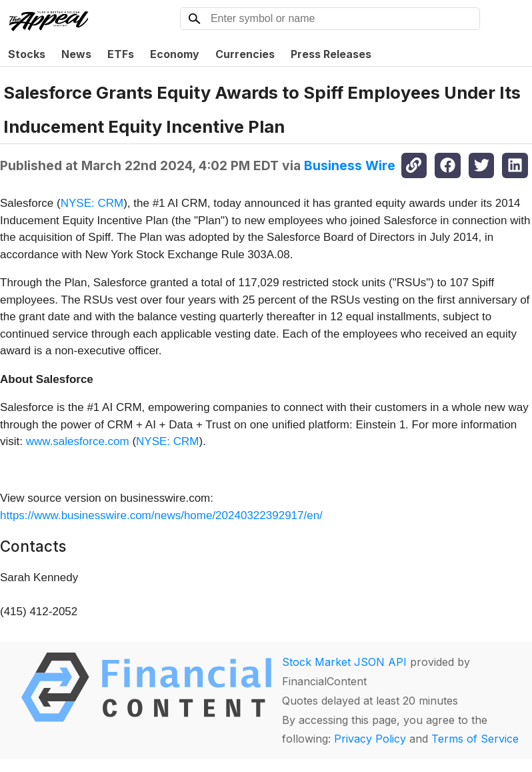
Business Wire (350, 165)
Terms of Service (475, 739)
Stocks (27, 54)
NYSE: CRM (92, 203)
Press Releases (331, 54)
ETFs (121, 54)
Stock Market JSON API (344, 662)
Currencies (245, 54)
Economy (175, 54)
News (76, 54)
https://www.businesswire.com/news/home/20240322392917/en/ (161, 515)
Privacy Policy (370, 739)
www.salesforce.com (78, 441)
